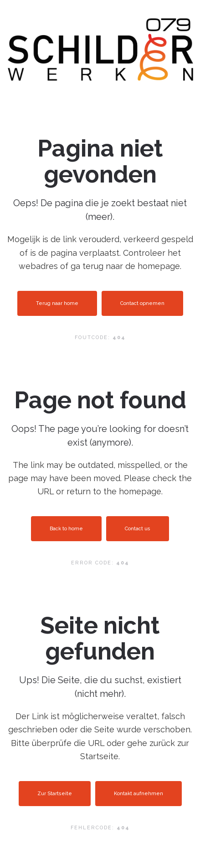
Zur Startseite (55, 794)
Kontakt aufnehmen (138, 794)
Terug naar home (57, 303)
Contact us (138, 529)
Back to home (66, 529)
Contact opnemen (142, 303)
